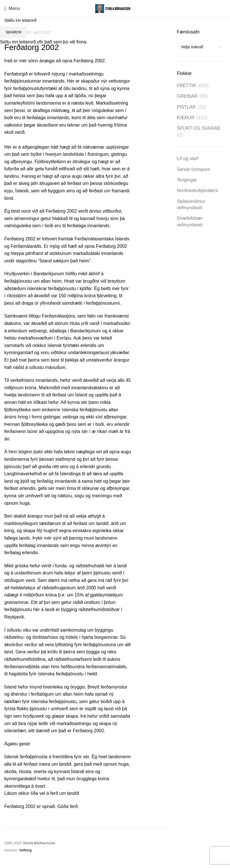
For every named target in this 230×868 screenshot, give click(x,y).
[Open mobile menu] (12, 9)
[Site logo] (115, 8)
